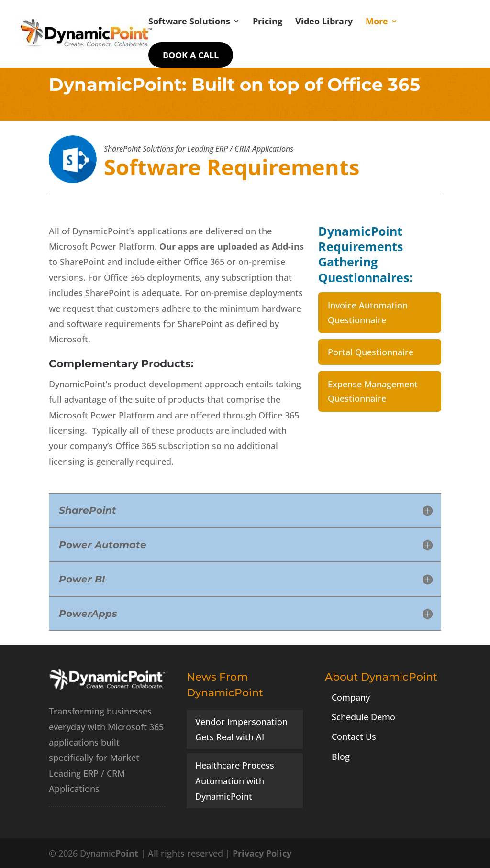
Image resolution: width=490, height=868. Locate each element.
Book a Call (191, 55)
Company (351, 697)
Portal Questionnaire (371, 352)
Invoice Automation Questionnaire (368, 313)
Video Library (324, 22)
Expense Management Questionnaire (373, 391)
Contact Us (354, 736)
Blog (341, 757)
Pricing (267, 22)
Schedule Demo (363, 717)
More (377, 22)
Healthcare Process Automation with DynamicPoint (235, 781)
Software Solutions (189, 22)
